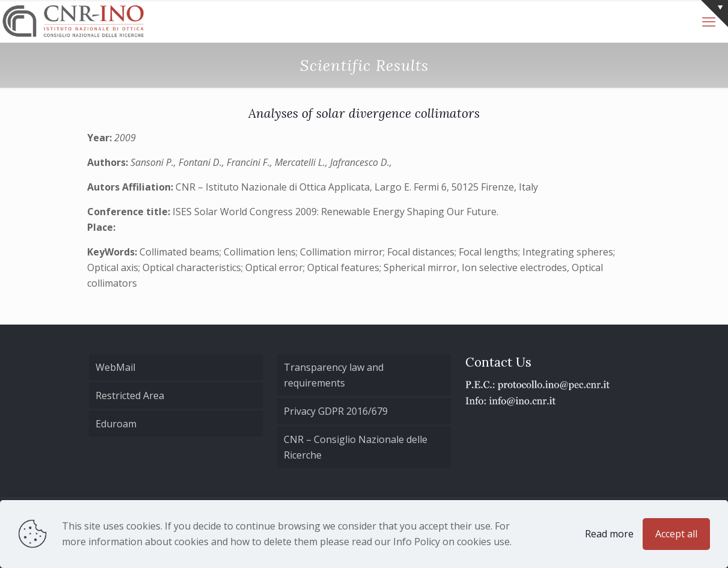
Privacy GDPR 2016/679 (336, 411)
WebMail (115, 367)
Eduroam (116, 424)
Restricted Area (130, 395)
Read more (609, 534)
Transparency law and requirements (334, 375)
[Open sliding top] (714, 14)
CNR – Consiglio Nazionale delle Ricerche (356, 447)
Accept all (676, 534)
